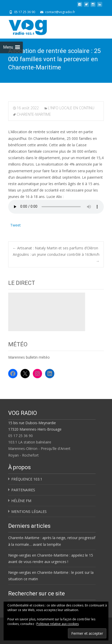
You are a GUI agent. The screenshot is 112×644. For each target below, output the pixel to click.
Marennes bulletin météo (29, 357)
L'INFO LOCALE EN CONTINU (71, 108)
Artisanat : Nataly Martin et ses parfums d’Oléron (55, 248)
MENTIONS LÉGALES (29, 511)
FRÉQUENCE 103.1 (27, 479)
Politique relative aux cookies (58, 624)
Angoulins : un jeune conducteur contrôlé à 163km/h (56, 258)
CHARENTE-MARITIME (34, 114)
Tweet (16, 225)
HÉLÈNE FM (21, 501)
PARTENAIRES (23, 490)
